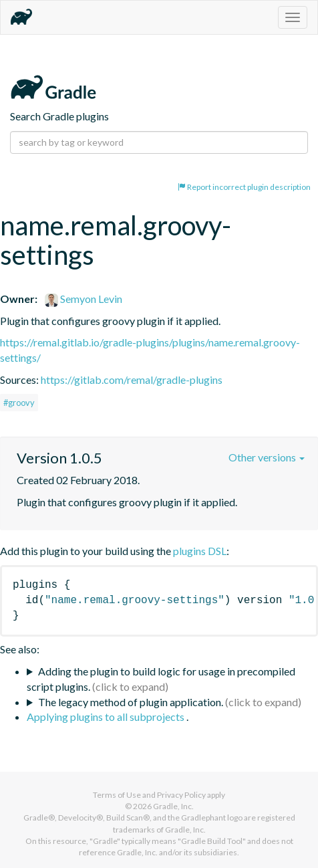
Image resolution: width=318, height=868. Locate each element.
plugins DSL (200, 551)
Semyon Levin (84, 299)
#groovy (19, 403)
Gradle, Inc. (173, 806)
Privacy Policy (181, 795)
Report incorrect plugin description (244, 187)
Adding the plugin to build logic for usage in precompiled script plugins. (161, 679)
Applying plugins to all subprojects (107, 717)
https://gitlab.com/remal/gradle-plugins (132, 379)
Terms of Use (117, 795)
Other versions (267, 457)
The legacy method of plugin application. (131, 702)
